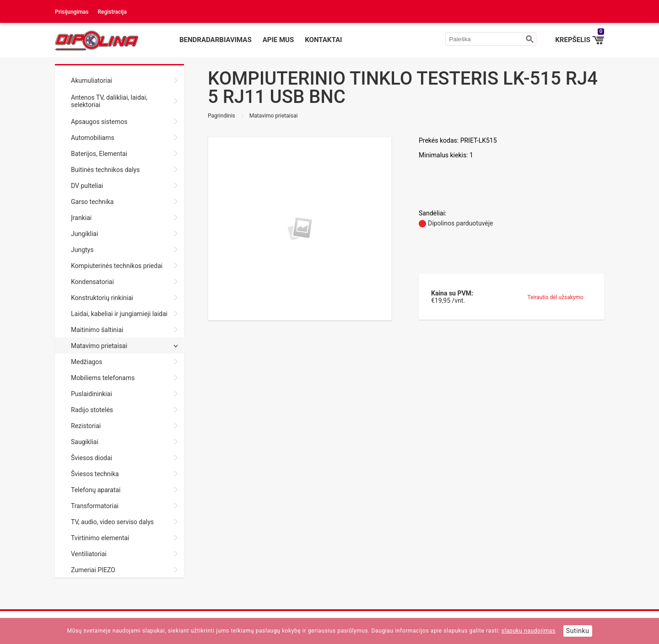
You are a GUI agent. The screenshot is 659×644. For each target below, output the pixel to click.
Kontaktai (323, 40)
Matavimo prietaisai (274, 116)
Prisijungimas (72, 12)
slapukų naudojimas (529, 631)
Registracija (112, 12)
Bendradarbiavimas (216, 40)
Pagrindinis (221, 116)
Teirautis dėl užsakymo (556, 297)
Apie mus (278, 40)
